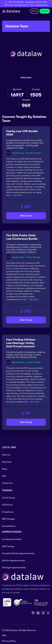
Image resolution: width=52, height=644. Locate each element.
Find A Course (9, 498)
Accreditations (9, 526)
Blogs (5, 469)
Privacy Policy (9, 641)
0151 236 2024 (18, 2)
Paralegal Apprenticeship (14, 568)
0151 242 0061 (42, 2)
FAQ (4, 476)
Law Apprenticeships (12, 539)
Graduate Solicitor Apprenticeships (18, 553)
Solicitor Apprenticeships (14, 561)
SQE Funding (8, 546)
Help (4, 635)
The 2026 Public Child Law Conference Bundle (22, 237)
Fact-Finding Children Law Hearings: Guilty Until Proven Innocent (21, 343)
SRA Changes (8, 519)
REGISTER (45, 11)
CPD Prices (7, 505)
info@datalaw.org (41, 5)
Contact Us (7, 483)
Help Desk (7, 462)
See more (18, 195)
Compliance (8, 512)
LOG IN (35, 11)
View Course (26, 216)
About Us (6, 455)
